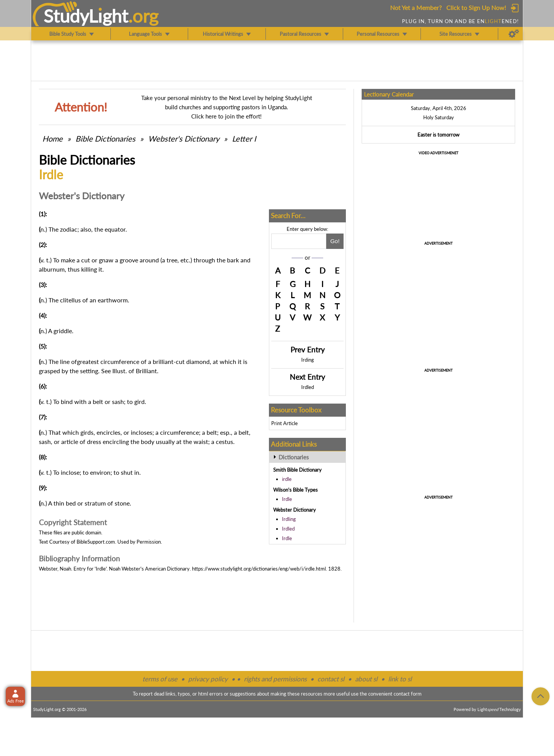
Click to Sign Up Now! (476, 8)
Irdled (308, 387)
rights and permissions (275, 679)
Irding (308, 360)
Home (53, 139)
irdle (287, 479)
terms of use (160, 679)
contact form (408, 694)
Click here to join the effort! (226, 116)
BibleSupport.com (96, 542)
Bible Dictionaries (105, 139)
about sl (366, 679)
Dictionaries (294, 457)
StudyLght (86, 16)
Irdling (289, 519)
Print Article (285, 423)
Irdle (287, 499)
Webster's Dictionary (184, 139)
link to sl (400, 679)
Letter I (244, 139)
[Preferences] (514, 34)
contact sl (331, 679)
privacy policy (208, 679)
